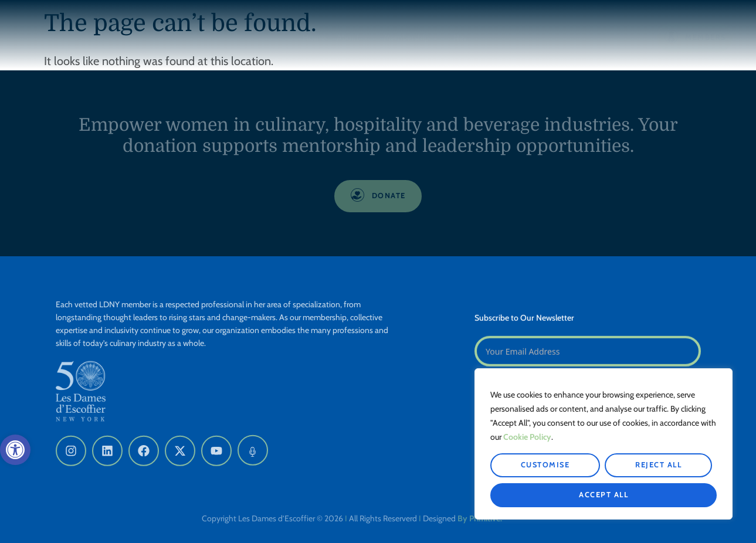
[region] (604, 444)
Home (314, 38)
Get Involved (558, 39)
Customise (545, 465)
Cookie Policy (527, 437)
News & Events (484, 39)
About (353, 39)
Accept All (604, 495)
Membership (411, 39)
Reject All (658, 465)
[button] (15, 450)
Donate (614, 38)
